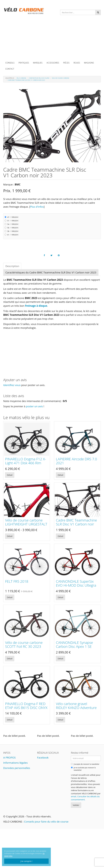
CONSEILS (10, 63)
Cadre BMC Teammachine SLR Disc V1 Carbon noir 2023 (76, 524)
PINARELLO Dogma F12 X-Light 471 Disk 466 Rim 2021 (26, 463)
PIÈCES (66, 63)
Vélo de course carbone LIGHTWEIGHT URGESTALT (26, 522)
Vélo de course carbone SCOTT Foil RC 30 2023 (24, 644)
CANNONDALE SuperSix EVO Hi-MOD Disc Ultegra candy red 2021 (76, 585)
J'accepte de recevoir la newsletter (85, 764)
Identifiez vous (12, 385)
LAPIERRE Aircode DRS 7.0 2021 (76, 461)
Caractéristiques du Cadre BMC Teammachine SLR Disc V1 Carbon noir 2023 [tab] (51, 272)
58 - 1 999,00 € (11, 231)
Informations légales (15, 763)
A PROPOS (9, 758)
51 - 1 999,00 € (11, 221)
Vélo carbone (21, 78)
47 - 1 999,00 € (11, 217)
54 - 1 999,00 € (11, 224)
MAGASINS (89, 63)
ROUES (77, 63)
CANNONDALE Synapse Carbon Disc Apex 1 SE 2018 (74, 646)
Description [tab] (12, 266)
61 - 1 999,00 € (11, 235)
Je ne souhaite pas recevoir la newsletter (83, 769)
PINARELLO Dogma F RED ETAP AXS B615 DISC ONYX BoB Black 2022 (26, 708)
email (74, 796)
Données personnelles (17, 768)
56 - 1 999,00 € (11, 228)
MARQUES (38, 63)
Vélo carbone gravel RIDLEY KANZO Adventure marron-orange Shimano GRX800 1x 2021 (76, 710)
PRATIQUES (24, 63)
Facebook (43, 758)
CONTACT (10, 69)
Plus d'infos (37, 207)
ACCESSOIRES (53, 63)
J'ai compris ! (26, 861)
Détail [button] (10, 475)
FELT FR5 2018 (17, 581)
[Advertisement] (52, 39)
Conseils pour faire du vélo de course (46, 822)
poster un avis (34, 406)
